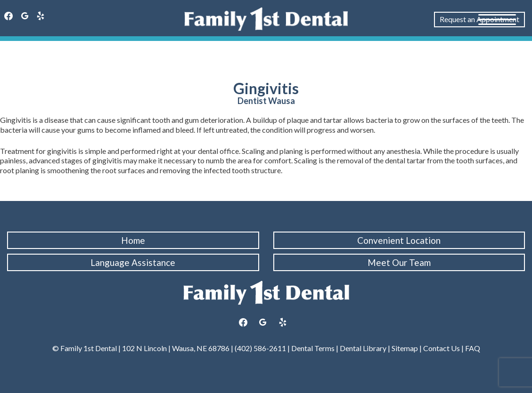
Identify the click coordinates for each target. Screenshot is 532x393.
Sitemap (404, 348)
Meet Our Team (399, 262)
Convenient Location (399, 240)
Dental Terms (313, 348)
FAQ (473, 348)
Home (133, 240)
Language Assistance (133, 262)
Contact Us (442, 348)
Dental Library (363, 348)
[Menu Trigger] (497, 19)
